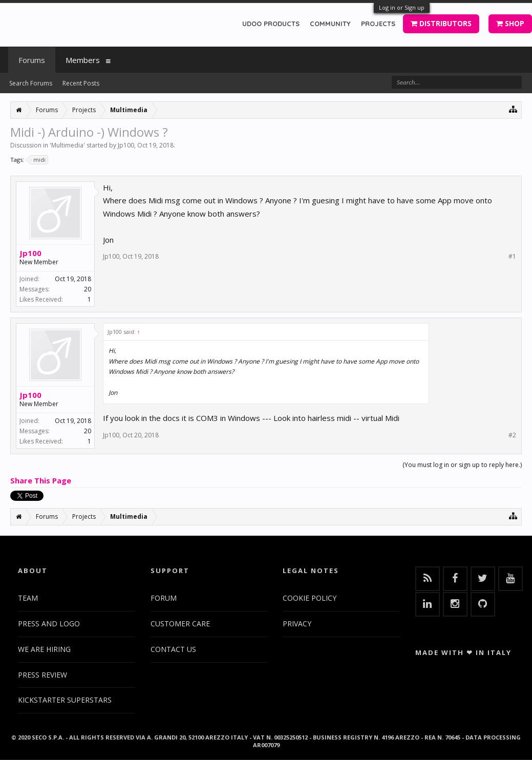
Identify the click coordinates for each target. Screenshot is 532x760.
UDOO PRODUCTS (271, 24)
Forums (32, 60)
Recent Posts (81, 83)
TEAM (28, 598)
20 (88, 289)
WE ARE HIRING (44, 649)
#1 (512, 257)
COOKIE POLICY (310, 598)
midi (38, 160)
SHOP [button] (510, 23)
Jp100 (126, 145)
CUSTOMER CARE (180, 624)
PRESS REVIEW (42, 675)
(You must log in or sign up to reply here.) (462, 465)
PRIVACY (297, 624)
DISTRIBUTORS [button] (441, 23)
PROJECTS (378, 24)
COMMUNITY (330, 24)
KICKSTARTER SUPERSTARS (65, 700)
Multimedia (67, 145)
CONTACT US (173, 649)
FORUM (164, 598)
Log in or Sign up (402, 7)
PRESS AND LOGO (49, 624)
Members (83, 60)
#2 (512, 435)
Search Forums (31, 83)
